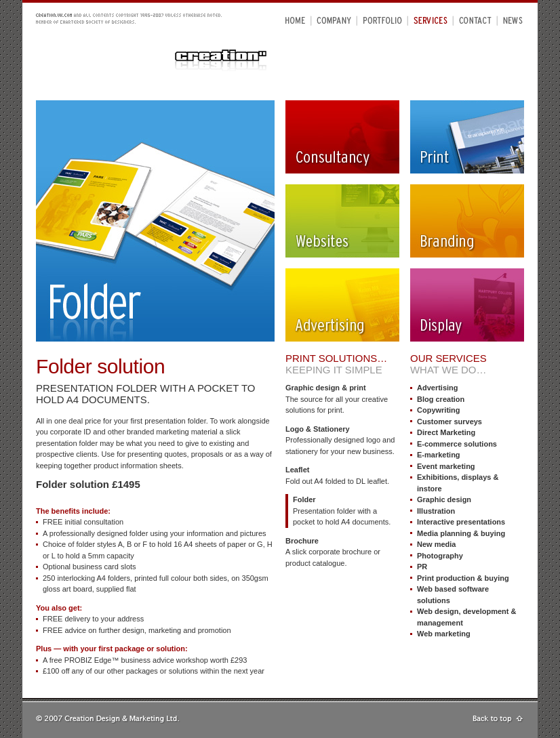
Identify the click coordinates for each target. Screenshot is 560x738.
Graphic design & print (326, 388)
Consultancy (342, 137)
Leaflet (297, 470)
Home (296, 20)
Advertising (342, 305)
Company (335, 20)
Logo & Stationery (318, 429)
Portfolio (383, 20)
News (513, 20)
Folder (304, 499)
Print (467, 137)
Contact (475, 20)
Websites (342, 221)
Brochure (302, 541)
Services (431, 20)
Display (467, 305)
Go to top (498, 720)
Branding (467, 221)
